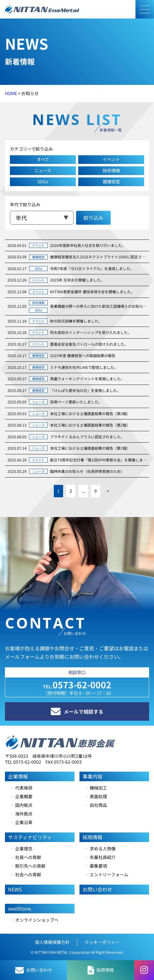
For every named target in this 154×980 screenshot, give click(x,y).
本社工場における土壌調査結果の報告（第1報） (90, 448)
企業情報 (18, 776)
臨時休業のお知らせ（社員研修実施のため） (87, 471)
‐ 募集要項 (96, 866)
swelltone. (20, 908)
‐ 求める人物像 (100, 849)
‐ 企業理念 (21, 849)
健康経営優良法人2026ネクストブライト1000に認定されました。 (98, 257)
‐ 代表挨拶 (21, 788)
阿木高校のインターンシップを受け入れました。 (91, 332)
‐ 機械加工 (96, 788)
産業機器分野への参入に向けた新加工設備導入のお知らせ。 (98, 306)
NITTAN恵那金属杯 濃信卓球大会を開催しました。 (92, 292)
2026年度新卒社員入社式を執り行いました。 (88, 245)
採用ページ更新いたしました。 (76, 402)
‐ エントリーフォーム (106, 874)
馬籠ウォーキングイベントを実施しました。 (87, 379)
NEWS (15, 889)
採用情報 (92, 837)
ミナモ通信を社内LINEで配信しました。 (84, 367)
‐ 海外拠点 (21, 814)
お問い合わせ (97, 889)
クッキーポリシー (102, 942)
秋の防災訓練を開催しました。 (76, 321)
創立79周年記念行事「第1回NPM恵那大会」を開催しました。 (98, 460)
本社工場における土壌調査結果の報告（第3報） (90, 413)
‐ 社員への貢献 (26, 857)
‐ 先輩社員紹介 (100, 857)
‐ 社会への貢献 (26, 874)
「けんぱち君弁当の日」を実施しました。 (85, 390)
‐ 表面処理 (96, 796)
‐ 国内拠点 (21, 805)
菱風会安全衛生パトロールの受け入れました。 (89, 344)
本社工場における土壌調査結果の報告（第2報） (90, 425)
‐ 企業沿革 (21, 822)
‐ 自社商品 (96, 805)
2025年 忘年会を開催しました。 (77, 280)
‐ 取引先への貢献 (28, 866)
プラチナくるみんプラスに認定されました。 (87, 437)
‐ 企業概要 (21, 796)
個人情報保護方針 (52, 942)
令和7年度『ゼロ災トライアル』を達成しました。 (92, 268)
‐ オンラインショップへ (34, 920)
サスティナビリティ (30, 837)
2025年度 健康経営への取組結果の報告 (83, 355)
